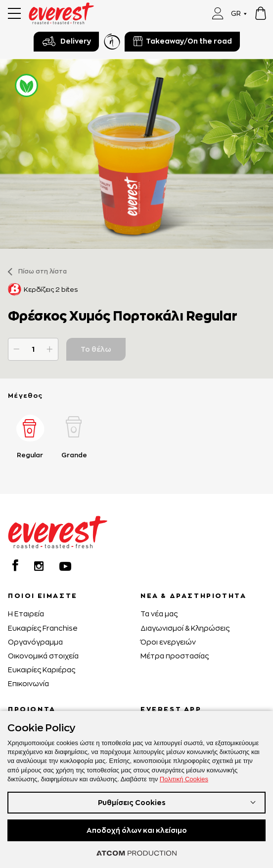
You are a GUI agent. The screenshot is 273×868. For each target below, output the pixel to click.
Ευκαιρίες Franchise (43, 628)
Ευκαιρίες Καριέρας (42, 670)
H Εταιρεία (26, 614)
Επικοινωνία (28, 683)
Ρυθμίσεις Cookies (132, 802)
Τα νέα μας (159, 614)
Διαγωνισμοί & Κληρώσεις (185, 628)
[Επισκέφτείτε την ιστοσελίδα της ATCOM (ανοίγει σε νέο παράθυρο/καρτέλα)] (136, 853)
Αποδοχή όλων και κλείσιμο (137, 830)
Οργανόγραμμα (35, 642)
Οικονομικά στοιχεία (43, 656)
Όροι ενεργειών (168, 642)
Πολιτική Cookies (184, 779)
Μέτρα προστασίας (175, 656)
